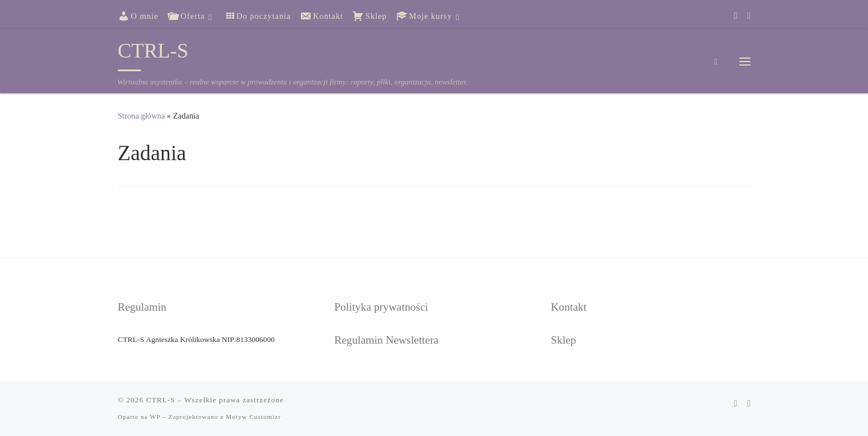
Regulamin (142, 307)
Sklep (564, 340)
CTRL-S (160, 400)
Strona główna (142, 116)
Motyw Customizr (253, 417)
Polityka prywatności (382, 307)
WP (155, 417)
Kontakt (569, 307)
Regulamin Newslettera (387, 340)
